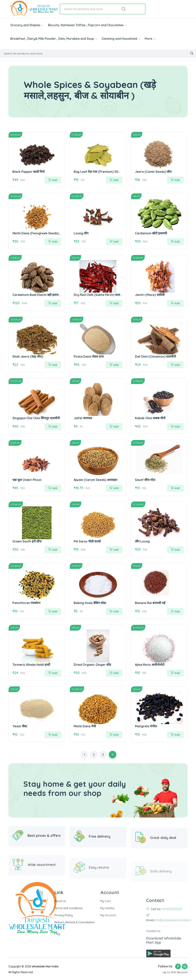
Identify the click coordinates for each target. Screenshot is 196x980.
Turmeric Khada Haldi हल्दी (31, 665)
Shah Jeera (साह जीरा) (28, 356)
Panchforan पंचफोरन (26, 603)
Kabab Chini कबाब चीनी (150, 418)
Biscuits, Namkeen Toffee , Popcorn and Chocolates (87, 25)
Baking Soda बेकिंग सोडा (90, 603)
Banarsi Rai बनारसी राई (150, 603)
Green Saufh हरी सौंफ (27, 541)
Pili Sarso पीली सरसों (87, 541)
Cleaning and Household (121, 39)
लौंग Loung (142, 541)
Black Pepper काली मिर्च (28, 172)
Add (53, 180)
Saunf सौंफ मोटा (145, 480)
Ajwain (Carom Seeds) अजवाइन (96, 480)
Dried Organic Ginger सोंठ (92, 665)
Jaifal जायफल (83, 418)
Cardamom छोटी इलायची (151, 233)
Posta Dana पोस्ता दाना (89, 356)
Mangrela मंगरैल (146, 726)
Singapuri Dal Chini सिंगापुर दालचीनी (36, 418)
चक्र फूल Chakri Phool (27, 480)
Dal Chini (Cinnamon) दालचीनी (155, 356)
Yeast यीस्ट (20, 726)
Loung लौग (81, 233)
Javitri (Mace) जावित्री (150, 295)
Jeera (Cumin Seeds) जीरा (153, 172)
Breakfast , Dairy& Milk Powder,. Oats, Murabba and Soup (54, 39)
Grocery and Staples (27, 25)
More (150, 39)
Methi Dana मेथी (85, 726)
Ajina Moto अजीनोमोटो (150, 665)
